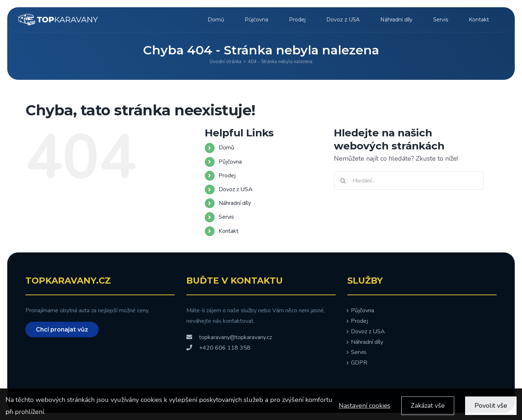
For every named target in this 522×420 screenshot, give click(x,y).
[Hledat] (343, 181)
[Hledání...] (409, 181)
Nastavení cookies (364, 409)
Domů (226, 148)
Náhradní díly (235, 203)
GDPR (359, 363)
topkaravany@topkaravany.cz (229, 337)
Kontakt (229, 231)
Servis (226, 217)
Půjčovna (230, 162)
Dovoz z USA (236, 189)
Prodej (227, 176)
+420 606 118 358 (218, 348)
